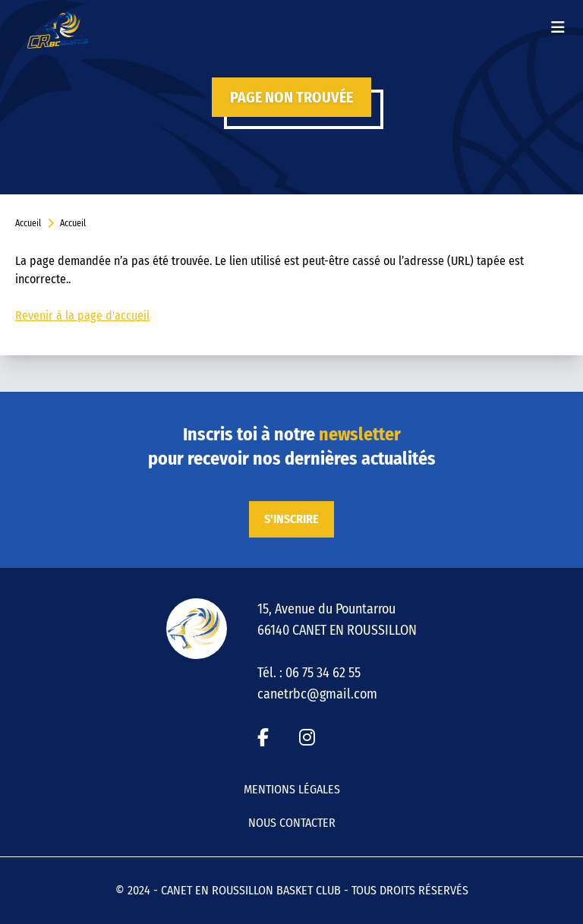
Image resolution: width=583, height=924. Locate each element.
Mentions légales (292, 789)
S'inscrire (291, 519)
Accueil (28, 223)
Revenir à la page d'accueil (82, 315)
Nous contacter (292, 823)
